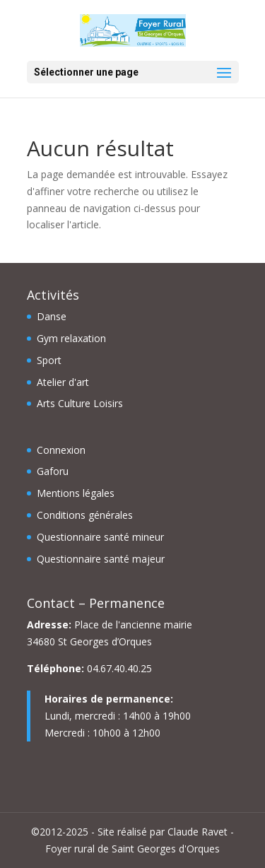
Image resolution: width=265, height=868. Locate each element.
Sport (49, 360)
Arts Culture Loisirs (80, 403)
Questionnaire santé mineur (100, 537)
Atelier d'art (63, 382)
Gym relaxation (71, 338)
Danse (52, 316)
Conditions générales (85, 515)
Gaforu (53, 471)
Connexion (61, 450)
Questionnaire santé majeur (101, 559)
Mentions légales (76, 493)
